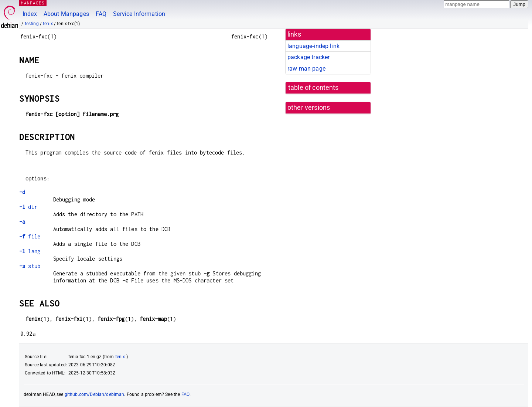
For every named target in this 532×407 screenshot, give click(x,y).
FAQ (101, 14)
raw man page (306, 69)
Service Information (139, 14)
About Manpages (66, 14)
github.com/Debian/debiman (95, 394)
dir (28, 207)
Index (30, 14)
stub (30, 266)
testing (32, 24)
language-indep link (313, 46)
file (30, 236)
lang (30, 251)
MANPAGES (33, 3)
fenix (48, 24)
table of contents (313, 88)
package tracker (308, 57)
